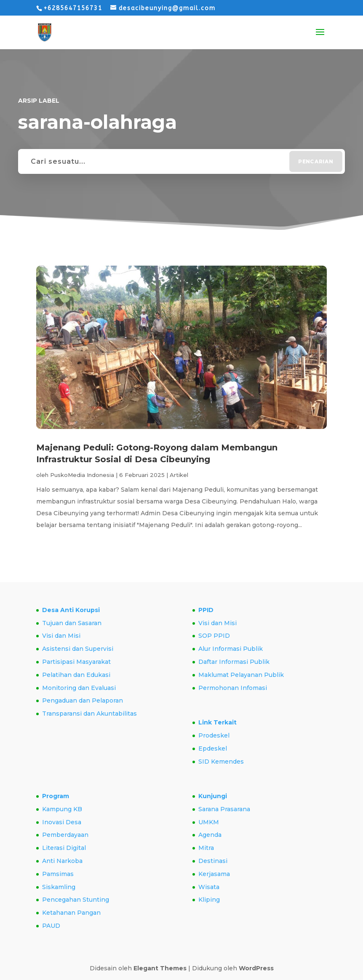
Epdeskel (213, 748)
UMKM (209, 822)
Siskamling (59, 887)
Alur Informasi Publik (231, 649)
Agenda (210, 835)
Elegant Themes (160, 968)
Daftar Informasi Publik (234, 662)
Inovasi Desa (62, 822)
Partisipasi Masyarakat (76, 662)
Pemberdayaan (65, 835)
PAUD (51, 926)
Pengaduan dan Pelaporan (83, 700)
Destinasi (213, 861)
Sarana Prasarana (224, 809)
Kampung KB (62, 809)
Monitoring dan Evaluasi (79, 688)
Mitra (206, 848)
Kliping (209, 900)
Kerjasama (214, 874)
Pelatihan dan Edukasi (76, 675)
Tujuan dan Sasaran (72, 623)
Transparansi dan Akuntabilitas (89, 714)
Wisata (209, 887)
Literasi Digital (64, 848)
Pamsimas (58, 874)
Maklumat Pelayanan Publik (241, 675)
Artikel (179, 475)
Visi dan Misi (61, 636)
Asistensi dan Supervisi (78, 649)
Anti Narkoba (62, 861)
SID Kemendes (221, 762)
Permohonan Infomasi (233, 688)
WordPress (256, 968)
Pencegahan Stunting (76, 900)
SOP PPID (214, 636)
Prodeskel (214, 735)
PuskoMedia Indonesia (82, 475)
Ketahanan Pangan (71, 913)
